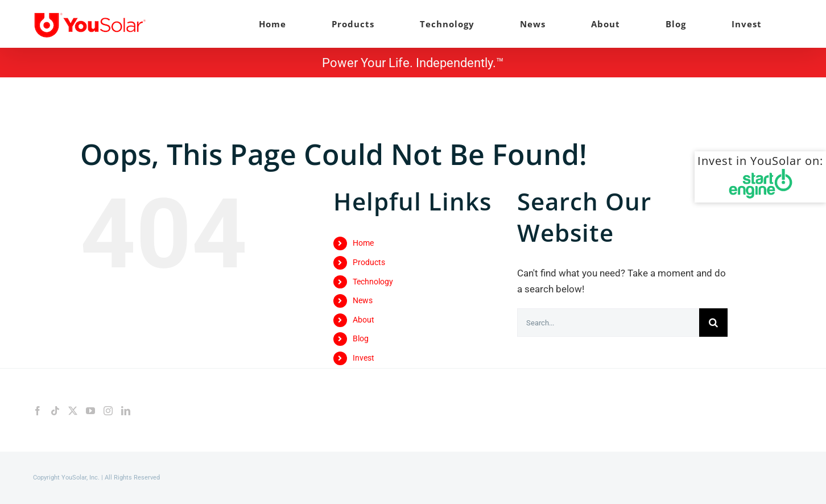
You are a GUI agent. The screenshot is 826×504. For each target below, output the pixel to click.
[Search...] (608, 323)
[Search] (713, 323)
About (364, 320)
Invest (364, 358)
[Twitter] (73, 411)
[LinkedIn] (126, 411)
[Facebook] (38, 411)
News (363, 300)
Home (363, 243)
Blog (361, 338)
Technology (373, 282)
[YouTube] (90, 411)
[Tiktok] (55, 411)
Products (369, 262)
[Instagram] (108, 411)
